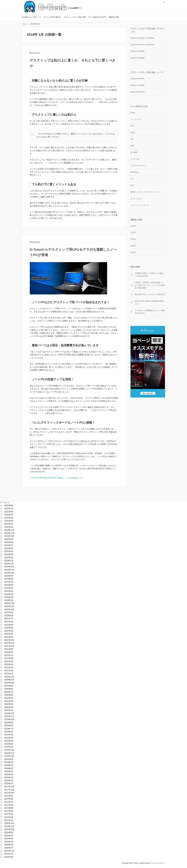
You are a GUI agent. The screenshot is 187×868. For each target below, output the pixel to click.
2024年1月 (9, 564)
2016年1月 (9, 848)
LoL (132, 179)
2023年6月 (9, 585)
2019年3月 (9, 741)
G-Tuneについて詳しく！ (31, 17)
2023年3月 (9, 594)
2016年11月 (9, 826)
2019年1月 (9, 747)
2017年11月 (9, 790)
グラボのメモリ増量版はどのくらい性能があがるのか (150, 312)
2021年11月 (9, 643)
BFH (132, 185)
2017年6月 (9, 805)
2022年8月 (9, 616)
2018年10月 (9, 756)
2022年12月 (9, 603)
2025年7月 (9, 509)
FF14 (132, 126)
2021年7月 (9, 655)
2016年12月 (9, 823)
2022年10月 (9, 609)
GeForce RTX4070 (137, 92)
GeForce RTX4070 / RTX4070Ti (142, 45)
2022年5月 (9, 625)
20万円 (133, 239)
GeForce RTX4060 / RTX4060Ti (142, 38)
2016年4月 (9, 839)
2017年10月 (9, 793)
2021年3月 (9, 668)
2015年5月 (9, 857)
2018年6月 (9, 768)
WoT (132, 146)
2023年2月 (9, 597)
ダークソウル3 (136, 199)
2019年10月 (9, 719)
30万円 (133, 252)
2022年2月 (9, 634)
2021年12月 (9, 640)
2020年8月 (9, 689)
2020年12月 (9, 677)
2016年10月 (9, 829)
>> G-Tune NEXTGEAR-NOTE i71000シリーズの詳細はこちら (56, 478)
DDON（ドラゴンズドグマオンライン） (145, 192)
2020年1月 (9, 710)
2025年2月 (9, 524)
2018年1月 (9, 784)
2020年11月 (9, 680)
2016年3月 (9, 842)
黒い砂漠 (134, 152)
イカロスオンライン (138, 166)
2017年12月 (9, 787)
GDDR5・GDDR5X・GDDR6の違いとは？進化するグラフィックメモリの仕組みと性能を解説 (150, 285)
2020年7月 (9, 692)
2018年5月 (9, 771)
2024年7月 (9, 545)
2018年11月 (9, 753)
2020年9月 (9, 686)
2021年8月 (9, 652)
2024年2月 (9, 561)
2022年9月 (9, 612)
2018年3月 (9, 777)
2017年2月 (9, 817)
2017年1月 (9, 820)
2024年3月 (9, 558)
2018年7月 (9, 765)
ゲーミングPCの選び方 (52, 17)
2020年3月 (9, 704)
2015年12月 (9, 851)
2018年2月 (9, 781)
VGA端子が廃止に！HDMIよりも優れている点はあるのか (149, 275)
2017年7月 (9, 802)
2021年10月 (9, 646)
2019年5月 (9, 735)
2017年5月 (9, 808)
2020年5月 (9, 698)
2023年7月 (9, 582)
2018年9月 (9, 759)
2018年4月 (9, 774)
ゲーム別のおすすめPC (97, 17)
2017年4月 (9, 811)
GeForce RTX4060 (137, 85)
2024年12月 (9, 530)
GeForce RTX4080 (137, 51)
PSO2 (133, 133)
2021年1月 (9, 674)
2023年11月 (9, 570)
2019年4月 (9, 738)
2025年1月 (9, 527)
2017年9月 (9, 796)
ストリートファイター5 (139, 205)
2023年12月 (9, 567)
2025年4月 (9, 518)
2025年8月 (9, 506)
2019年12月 (9, 713)
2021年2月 (9, 671)
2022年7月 (9, 619)
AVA (132, 139)
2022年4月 (9, 628)
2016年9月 (9, 832)
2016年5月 (9, 836)
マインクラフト (136, 119)
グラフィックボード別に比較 (75, 17)
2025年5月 (9, 515)
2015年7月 (9, 854)
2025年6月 (9, 512)
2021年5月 (9, 661)
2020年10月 (9, 683)
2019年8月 (9, 726)
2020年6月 (9, 695)
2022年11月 (9, 606)
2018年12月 (9, 750)
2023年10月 (9, 573)
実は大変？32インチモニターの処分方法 (150, 294)
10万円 (133, 226)
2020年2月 (9, 707)
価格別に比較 (114, 17)
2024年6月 (9, 548)
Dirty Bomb (135, 172)
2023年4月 (9, 591)
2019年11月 (9, 716)
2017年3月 (9, 814)
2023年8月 (9, 579)
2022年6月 (9, 622)
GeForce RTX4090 (137, 58)
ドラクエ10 (135, 159)
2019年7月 (9, 729)
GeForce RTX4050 (137, 79)
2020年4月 (9, 701)
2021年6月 (9, 658)
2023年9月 (9, 576)
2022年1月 (9, 637)
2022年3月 (9, 631)
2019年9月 (9, 723)
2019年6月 (9, 732)
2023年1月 (9, 600)
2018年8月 (9, 762)
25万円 (133, 246)
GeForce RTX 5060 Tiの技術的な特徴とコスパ (150, 302)
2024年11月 (9, 533)
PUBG (133, 113)
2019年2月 (9, 744)
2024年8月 (9, 542)
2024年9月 (9, 539)
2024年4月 (9, 554)
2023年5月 (9, 588)
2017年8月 (9, 799)
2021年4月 (9, 664)
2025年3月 (9, 521)
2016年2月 (9, 845)
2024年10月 (9, 536)
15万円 (133, 233)
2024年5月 (9, 551)
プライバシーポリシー (158, 863)
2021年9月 (9, 649)
